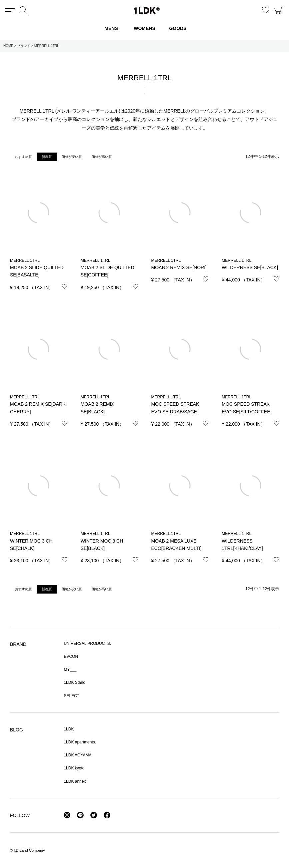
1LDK (147, 10)
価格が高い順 (102, 157)
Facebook (107, 815)
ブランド (24, 46)
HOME (8, 46)
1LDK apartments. (80, 742)
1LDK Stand (74, 682)
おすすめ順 (23, 157)
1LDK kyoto (74, 768)
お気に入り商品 (266, 10)
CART (279, 10)
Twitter (94, 815)
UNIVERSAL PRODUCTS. (87, 644)
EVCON (71, 656)
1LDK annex (75, 781)
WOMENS (144, 28)
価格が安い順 (72, 157)
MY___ (70, 669)
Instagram (67, 815)
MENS (111, 28)
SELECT (71, 696)
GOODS (178, 28)
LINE (80, 815)
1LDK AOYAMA (77, 755)
